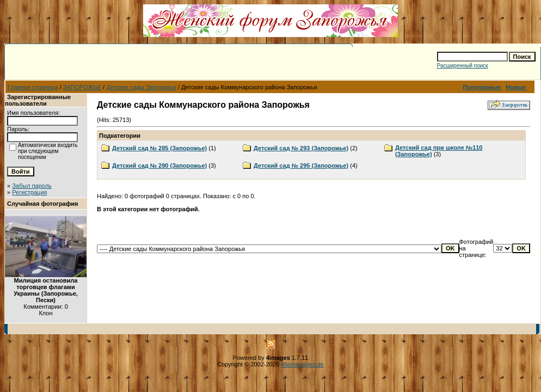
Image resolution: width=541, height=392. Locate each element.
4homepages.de (302, 364)
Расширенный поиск (463, 66)
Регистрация (29, 192)
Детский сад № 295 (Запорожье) (301, 166)
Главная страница (33, 87)
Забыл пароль (32, 186)
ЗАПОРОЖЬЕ (82, 87)
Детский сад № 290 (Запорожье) (159, 166)
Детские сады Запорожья (141, 87)
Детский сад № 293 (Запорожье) (301, 148)
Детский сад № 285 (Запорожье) (159, 148)
